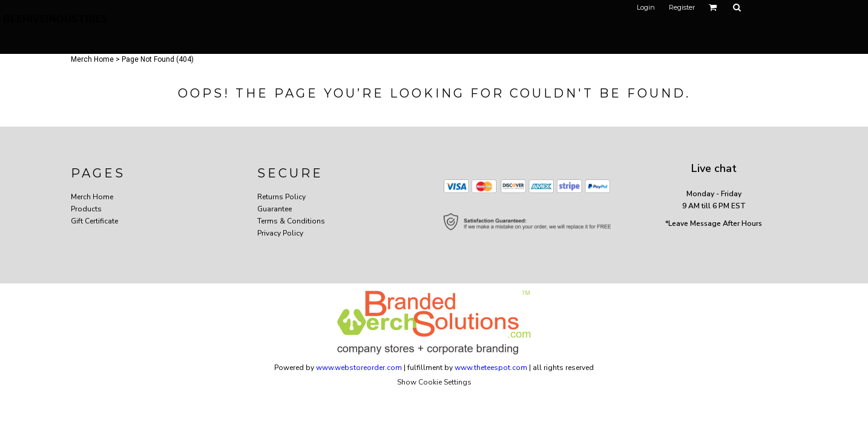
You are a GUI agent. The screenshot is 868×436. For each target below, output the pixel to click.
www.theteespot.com (491, 368)
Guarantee (275, 209)
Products (86, 209)
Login (646, 7)
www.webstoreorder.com (359, 368)
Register (682, 7)
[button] (713, 7)
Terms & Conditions (291, 221)
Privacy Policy (280, 233)
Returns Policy (281, 197)
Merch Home (92, 59)
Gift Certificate (94, 221)
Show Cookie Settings (434, 382)
